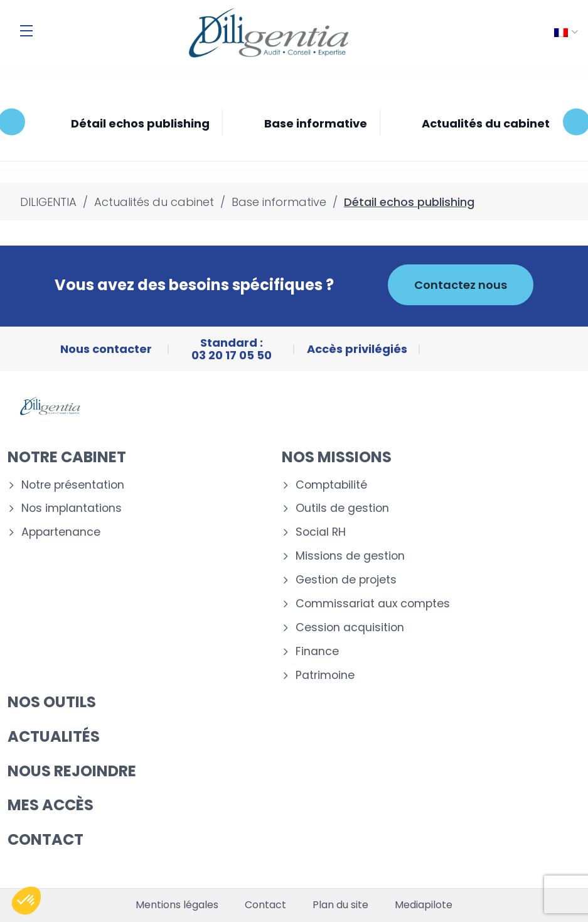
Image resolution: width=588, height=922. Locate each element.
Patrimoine (325, 675)
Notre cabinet (67, 457)
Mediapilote (424, 905)
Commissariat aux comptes (373, 604)
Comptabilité (331, 485)
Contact (45, 839)
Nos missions (337, 457)
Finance (317, 652)
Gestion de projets (346, 580)
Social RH (321, 532)
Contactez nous (461, 285)
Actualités (54, 736)
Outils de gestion (342, 508)
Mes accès (51, 805)
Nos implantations (72, 508)
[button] (26, 901)
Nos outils (52, 702)
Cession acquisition (350, 628)
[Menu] (26, 31)
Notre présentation (73, 485)
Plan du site (340, 905)
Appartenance (61, 532)
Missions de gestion (350, 556)
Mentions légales (177, 905)
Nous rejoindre (72, 771)
